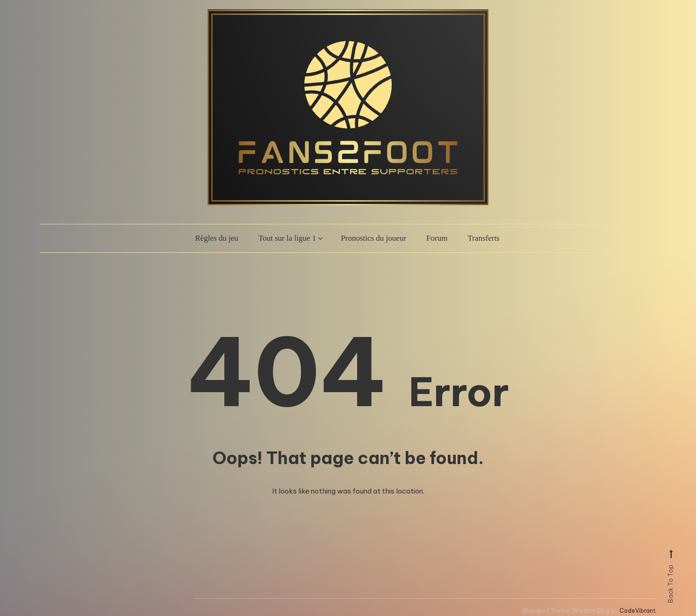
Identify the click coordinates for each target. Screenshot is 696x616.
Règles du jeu (217, 238)
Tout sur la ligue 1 (287, 238)
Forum (437, 238)
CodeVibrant (637, 611)
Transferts (483, 238)
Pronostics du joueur (373, 238)
